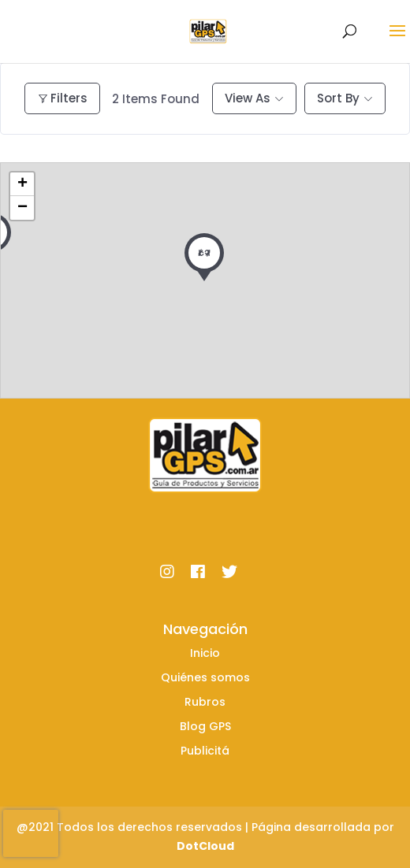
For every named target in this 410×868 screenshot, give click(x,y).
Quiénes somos (205, 677)
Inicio (205, 653)
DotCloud (205, 846)
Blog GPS (205, 726)
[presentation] (31, 833)
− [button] (22, 208)
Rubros (205, 702)
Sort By (338, 98)
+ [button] (22, 184)
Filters (62, 98)
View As (248, 98)
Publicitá (205, 751)
